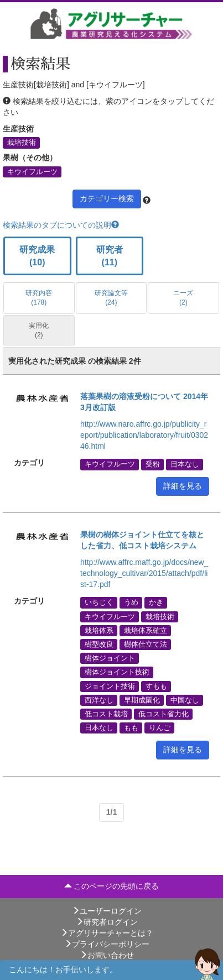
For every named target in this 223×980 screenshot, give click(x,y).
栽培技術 (22, 143)
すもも (156, 686)
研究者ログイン (107, 922)
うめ (131, 602)
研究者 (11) (110, 256)
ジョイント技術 (110, 686)
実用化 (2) (39, 330)
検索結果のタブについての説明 (61, 225)
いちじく (99, 602)
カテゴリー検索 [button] (107, 198)
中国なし (185, 700)
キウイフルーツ (32, 171)
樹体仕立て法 (146, 644)
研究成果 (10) (37, 256)
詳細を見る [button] (183, 486)
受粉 (153, 464)
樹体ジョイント (110, 658)
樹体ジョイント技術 (117, 672)
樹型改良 (99, 644)
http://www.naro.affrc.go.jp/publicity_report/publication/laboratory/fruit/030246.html (144, 435)
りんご (160, 728)
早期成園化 (142, 700)
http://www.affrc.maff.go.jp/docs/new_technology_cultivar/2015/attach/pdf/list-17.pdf (144, 573)
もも (131, 728)
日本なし (185, 464)
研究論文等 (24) (111, 298)
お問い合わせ (107, 955)
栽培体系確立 (146, 630)
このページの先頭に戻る (112, 886)
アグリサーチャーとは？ (107, 933)
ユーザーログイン (107, 911)
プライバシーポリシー (107, 944)
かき (156, 602)
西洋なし (99, 700)
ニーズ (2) (183, 298)
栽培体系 (99, 630)
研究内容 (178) (39, 298)
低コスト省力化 (164, 714)
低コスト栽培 (106, 714)
